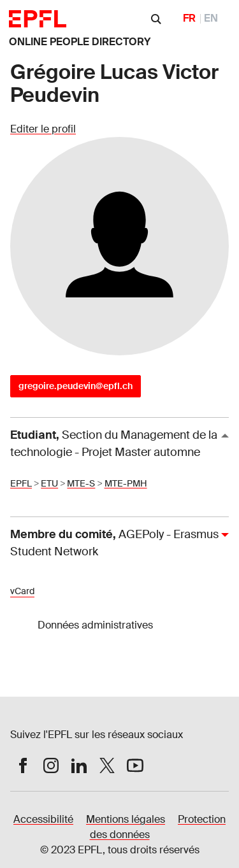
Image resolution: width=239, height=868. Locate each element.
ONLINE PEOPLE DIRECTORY (80, 42)
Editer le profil (43, 129)
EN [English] (211, 18)
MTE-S (81, 483)
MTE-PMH (126, 483)
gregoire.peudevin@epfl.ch (76, 386)
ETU (49, 483)
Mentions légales (126, 819)
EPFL (21, 483)
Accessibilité (43, 819)
